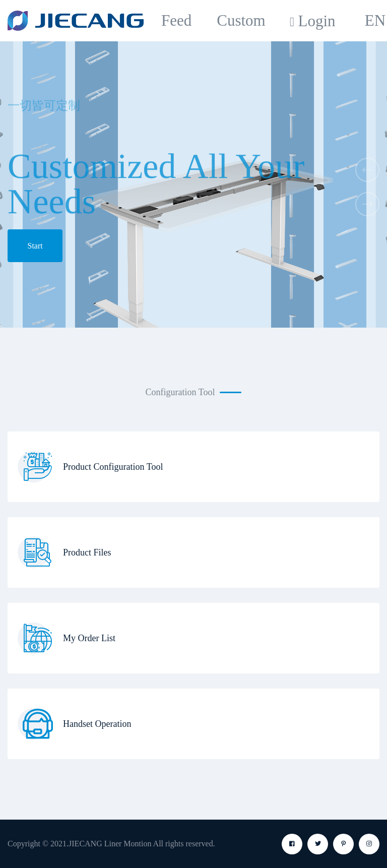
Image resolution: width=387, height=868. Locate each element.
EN (375, 20)
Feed (176, 20)
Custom (241, 20)
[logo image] (76, 21)
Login (316, 21)
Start (35, 246)
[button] (367, 170)
